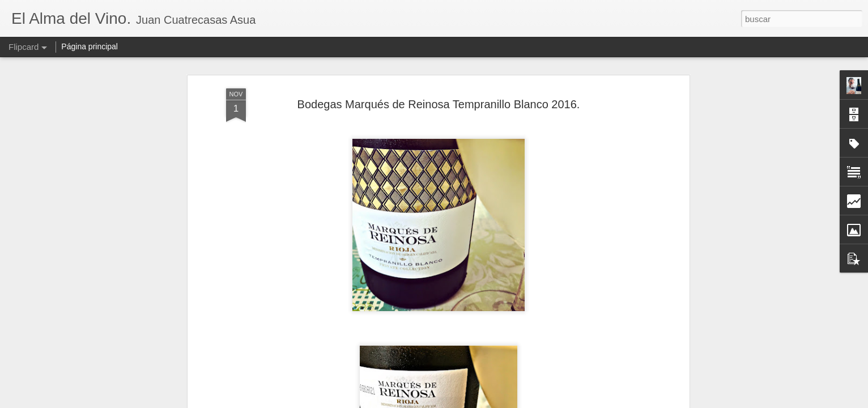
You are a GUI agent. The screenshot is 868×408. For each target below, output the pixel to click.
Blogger (478, 402)
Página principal (90, 46)
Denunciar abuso (516, 402)
